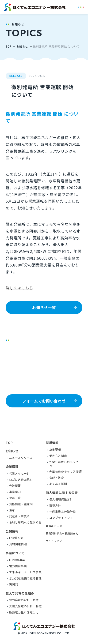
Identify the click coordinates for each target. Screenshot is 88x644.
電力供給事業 (18, 566)
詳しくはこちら (19, 288)
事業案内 (15, 491)
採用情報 (52, 442)
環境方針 (55, 505)
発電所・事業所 (19, 516)
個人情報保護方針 (61, 499)
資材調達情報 (18, 544)
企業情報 (12, 466)
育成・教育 (57, 477)
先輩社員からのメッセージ (66, 464)
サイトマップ (54, 541)
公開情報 (12, 531)
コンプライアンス (61, 517)
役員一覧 (15, 498)
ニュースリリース (21, 457)
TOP (9, 46)
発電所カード (54, 526)
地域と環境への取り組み (25, 522)
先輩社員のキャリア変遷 (66, 471)
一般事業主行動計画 (63, 511)
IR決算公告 (17, 538)
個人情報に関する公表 (62, 492)
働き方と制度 (58, 455)
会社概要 (15, 485)
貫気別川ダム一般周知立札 (62, 533)
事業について (15, 553)
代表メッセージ (19, 473)
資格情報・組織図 (21, 504)
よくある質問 (58, 483)
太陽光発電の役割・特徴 (25, 606)
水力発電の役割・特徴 (24, 600)
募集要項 (55, 449)
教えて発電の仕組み (20, 593)
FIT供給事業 (17, 560)
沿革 (12, 510)
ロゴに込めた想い (21, 479)
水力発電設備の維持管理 (25, 578)
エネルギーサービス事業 (25, 572)
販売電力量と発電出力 (24, 612)
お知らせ (22, 46)
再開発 (14, 584)
